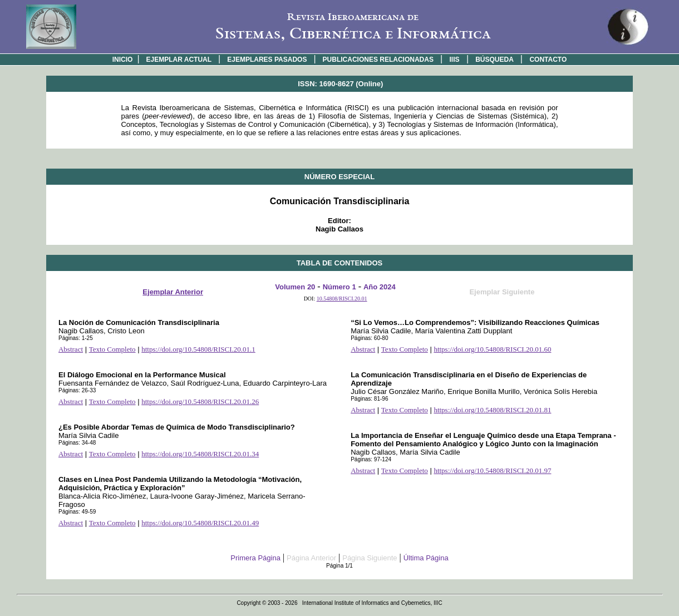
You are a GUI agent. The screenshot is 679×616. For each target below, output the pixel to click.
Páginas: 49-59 (77, 512)
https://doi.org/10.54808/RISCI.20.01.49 (200, 523)
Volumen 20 (295, 287)
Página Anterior (311, 558)
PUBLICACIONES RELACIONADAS (378, 60)
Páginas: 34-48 (77, 443)
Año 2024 (380, 287)
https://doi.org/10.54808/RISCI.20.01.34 (200, 454)
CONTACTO (548, 60)
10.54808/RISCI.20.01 (342, 299)
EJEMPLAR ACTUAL (179, 60)
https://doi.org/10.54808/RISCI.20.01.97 (492, 470)
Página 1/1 (339, 566)
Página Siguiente (370, 558)
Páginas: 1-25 (76, 338)
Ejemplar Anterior (173, 292)
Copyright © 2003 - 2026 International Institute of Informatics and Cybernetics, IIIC (339, 603)
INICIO (123, 60)
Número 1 (339, 287)
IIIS (455, 60)
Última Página (426, 558)
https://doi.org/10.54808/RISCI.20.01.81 (492, 410)
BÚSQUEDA (495, 60)
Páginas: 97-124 (371, 459)
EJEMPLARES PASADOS (267, 60)
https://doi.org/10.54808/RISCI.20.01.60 (492, 349)
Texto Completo (112, 349)
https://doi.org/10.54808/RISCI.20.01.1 (198, 349)
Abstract (71, 349)
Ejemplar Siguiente (502, 292)
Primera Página (255, 558)
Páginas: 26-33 (77, 390)
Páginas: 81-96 (369, 399)
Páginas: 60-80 (369, 338)
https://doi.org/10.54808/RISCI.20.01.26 (200, 401)
